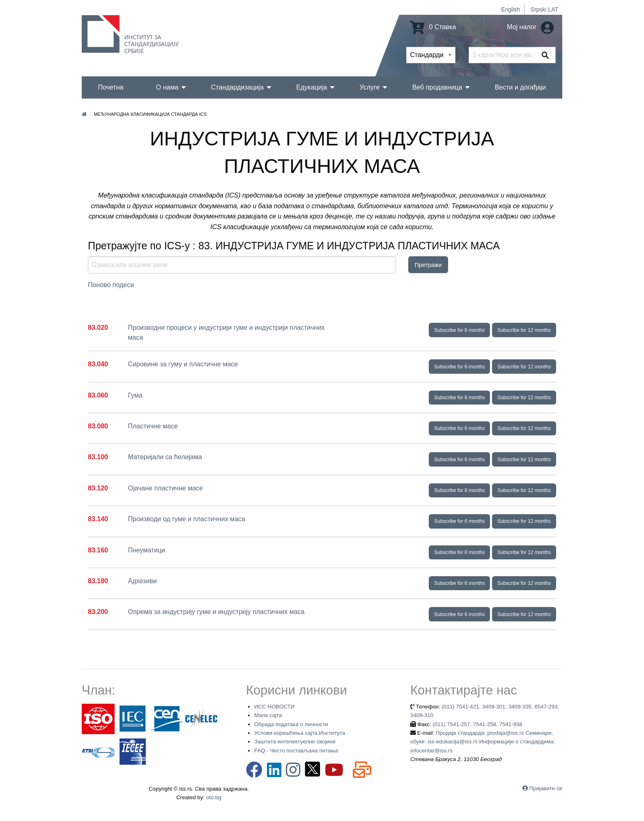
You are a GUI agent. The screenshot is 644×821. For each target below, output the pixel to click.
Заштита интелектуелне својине (295, 742)
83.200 (98, 612)
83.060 (98, 395)
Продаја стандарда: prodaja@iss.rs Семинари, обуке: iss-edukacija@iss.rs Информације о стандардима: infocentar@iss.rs (483, 742)
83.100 (98, 457)
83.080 (98, 426)
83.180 (98, 581)
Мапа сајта (268, 715)
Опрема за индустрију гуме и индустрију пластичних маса (216, 612)
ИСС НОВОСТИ (274, 707)
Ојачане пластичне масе (165, 488)
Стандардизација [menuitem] (237, 87)
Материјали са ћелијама (165, 457)
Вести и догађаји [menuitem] (521, 87)
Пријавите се (546, 788)
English (511, 9)
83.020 (98, 328)
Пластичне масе (153, 426)
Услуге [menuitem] (369, 87)
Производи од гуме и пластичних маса (186, 519)
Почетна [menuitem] (111, 87)
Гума (135, 395)
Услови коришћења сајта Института (300, 733)
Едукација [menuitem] (312, 87)
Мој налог (530, 27)
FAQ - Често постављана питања (296, 751)
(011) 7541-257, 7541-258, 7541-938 (477, 724)
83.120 (98, 488)
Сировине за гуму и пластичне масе (183, 364)
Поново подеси (111, 285)
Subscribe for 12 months (524, 330)
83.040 (98, 364)
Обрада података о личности (291, 724)
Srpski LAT (544, 9)
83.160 (98, 550)
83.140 (98, 519)
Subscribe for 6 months (459, 330)
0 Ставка (433, 27)
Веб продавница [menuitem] (437, 87)
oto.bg (214, 797)
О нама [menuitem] (167, 87)
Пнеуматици (146, 550)
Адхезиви (142, 581)
